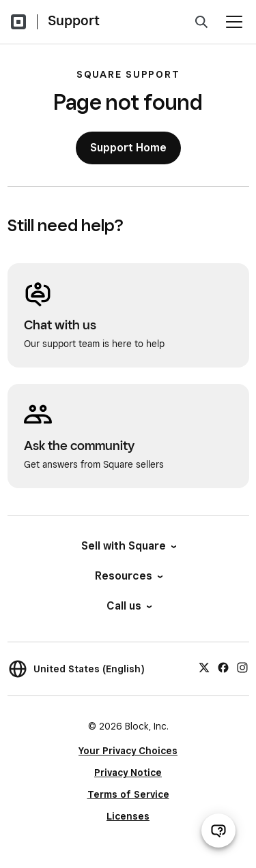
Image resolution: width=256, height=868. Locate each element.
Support (74, 20)
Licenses (128, 816)
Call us (128, 606)
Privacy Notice (128, 773)
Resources (128, 576)
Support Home (128, 148)
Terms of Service (128, 794)
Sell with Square (128, 546)
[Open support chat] (218, 830)
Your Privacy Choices (128, 751)
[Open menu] (234, 22)
